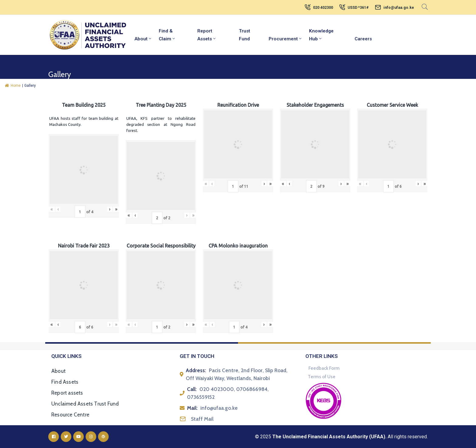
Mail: (192, 408)
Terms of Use (322, 377)
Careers (363, 39)
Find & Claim (167, 35)
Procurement (286, 39)
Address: (196, 370)
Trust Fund (245, 35)
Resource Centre (70, 415)
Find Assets (65, 382)
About (143, 39)
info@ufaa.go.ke (399, 8)
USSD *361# (358, 8)
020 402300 (323, 8)
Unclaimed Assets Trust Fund (85, 404)
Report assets (67, 393)
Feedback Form (324, 368)
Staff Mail (202, 419)
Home (13, 86)
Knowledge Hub (321, 35)
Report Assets (207, 35)
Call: (192, 389)
